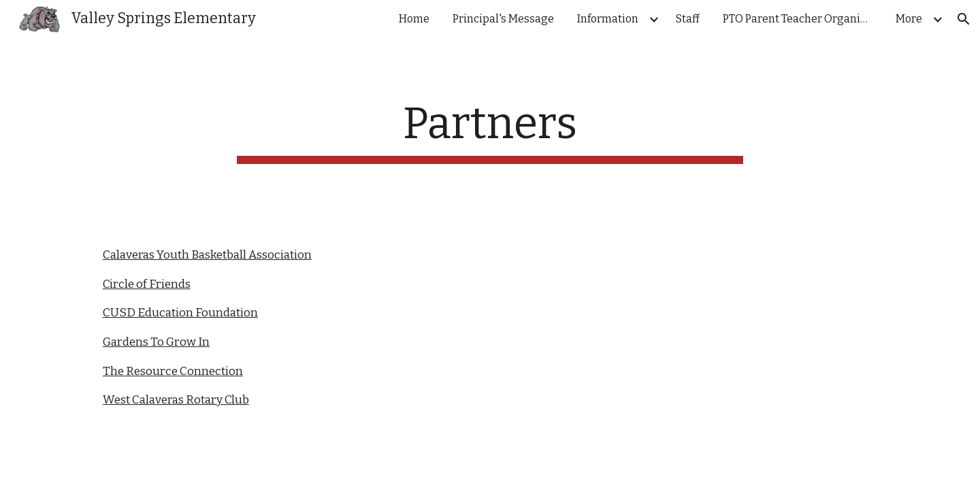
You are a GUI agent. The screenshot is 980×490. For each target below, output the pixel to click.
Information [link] (608, 19)
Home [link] (414, 19)
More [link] (909, 19)
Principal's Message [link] (503, 19)
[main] (490, 131)
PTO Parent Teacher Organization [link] (801, 19)
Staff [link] (688, 19)
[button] (964, 19)
